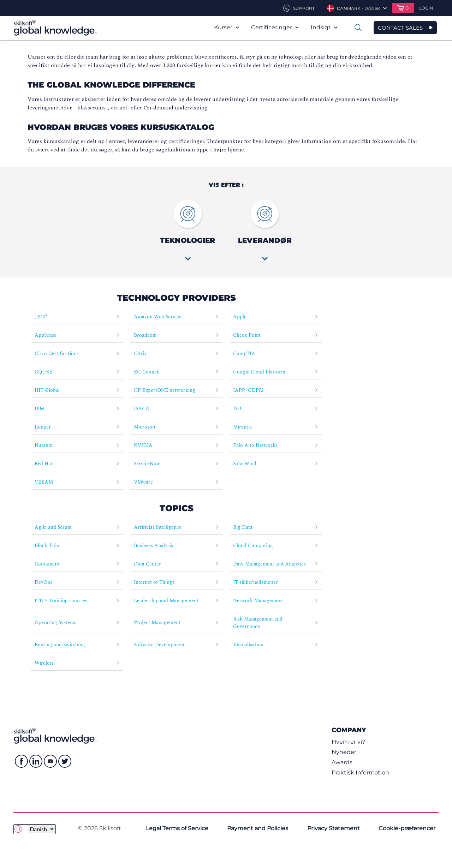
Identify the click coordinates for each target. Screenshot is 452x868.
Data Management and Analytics (276, 564)
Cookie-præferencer (407, 828)
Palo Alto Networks (276, 445)
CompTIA (276, 354)
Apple (276, 317)
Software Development (176, 645)
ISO (276, 409)
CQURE (77, 372)
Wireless (77, 663)
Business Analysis (176, 546)
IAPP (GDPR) (276, 390)
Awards (342, 762)
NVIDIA (176, 445)
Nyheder (344, 752)
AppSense (77, 335)
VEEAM (77, 482)
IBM (77, 409)
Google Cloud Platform (276, 372)
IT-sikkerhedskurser (276, 582)
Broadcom (176, 335)
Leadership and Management (176, 601)
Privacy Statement (334, 828)
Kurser (227, 27)
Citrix (176, 354)
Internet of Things (176, 582)
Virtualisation (276, 645)
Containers (77, 564)
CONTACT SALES (400, 28)
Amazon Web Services (176, 317)
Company (349, 730)
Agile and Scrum (77, 527)
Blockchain (77, 546)
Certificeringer (275, 27)
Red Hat (77, 464)
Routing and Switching (77, 645)
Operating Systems (77, 622)
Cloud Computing (276, 546)
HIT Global (77, 390)
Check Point (276, 335)
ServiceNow (176, 464)
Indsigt (324, 27)
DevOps (77, 582)
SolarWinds (276, 464)
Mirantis (276, 427)
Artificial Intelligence (176, 527)
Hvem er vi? (348, 742)
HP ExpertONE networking (176, 390)
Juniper (77, 427)
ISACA (176, 409)
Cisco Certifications (77, 354)
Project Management (176, 622)
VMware (176, 482)
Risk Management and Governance (276, 623)
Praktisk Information (360, 773)
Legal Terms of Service (177, 828)
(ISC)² (77, 317)
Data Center (176, 564)
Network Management (276, 601)
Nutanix (77, 445)
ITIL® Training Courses (77, 601)
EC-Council (176, 372)
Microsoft (176, 427)
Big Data (276, 527)
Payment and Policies (258, 828)
